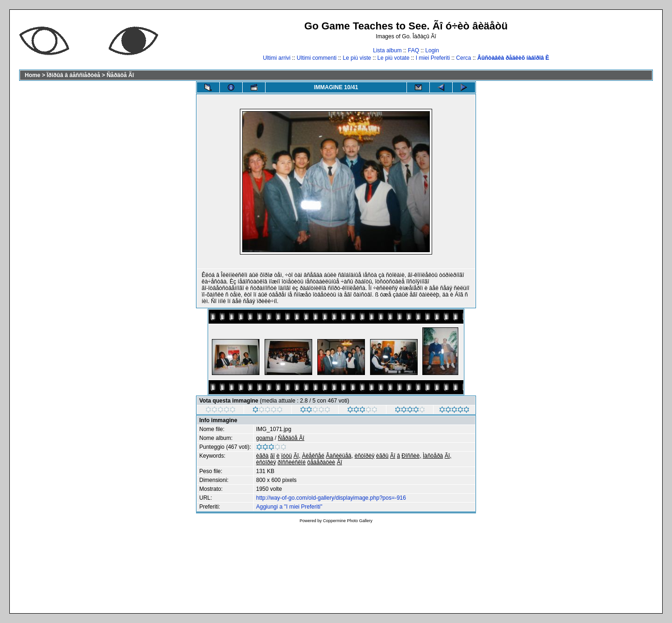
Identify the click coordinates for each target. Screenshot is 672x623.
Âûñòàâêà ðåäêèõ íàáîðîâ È (513, 58)
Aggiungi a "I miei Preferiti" (289, 507)
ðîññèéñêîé (292, 462)
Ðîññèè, (412, 456)
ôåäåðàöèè (321, 462)
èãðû (382, 456)
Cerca (463, 58)
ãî (273, 456)
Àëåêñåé (313, 456)
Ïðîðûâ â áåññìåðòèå (73, 75)
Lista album (387, 50)
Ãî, (297, 456)
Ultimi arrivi (276, 58)
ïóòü (286, 456)
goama (265, 438)
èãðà (262, 456)
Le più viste (357, 58)
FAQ (413, 50)
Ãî (393, 456)
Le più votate (394, 58)
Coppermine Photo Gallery (348, 521)
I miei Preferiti (433, 58)
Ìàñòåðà (433, 456)
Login (432, 50)
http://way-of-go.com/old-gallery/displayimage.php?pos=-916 (331, 498)
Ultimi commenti (317, 58)
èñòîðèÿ (365, 456)
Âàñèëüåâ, (339, 456)
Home (32, 75)
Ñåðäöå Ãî (120, 75)
